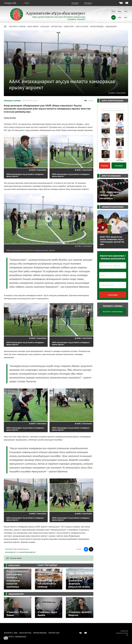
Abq (120, 17)
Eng (120, 11)
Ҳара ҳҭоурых (82, 26)
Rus (114, 11)
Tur (126, 11)
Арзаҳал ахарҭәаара (113, 311)
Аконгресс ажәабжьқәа (16, 637)
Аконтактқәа (25, 633)
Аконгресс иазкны (17, 26)
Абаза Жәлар (33, 26)
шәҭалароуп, (11, 552)
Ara (126, 17)
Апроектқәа (57, 26)
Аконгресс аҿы (11, 633)
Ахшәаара (113, 295)
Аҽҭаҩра (88, 3)
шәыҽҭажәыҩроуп (27, 552)
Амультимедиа (97, 26)
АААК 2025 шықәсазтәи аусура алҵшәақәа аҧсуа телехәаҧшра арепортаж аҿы (112, 240)
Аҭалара (75, 3)
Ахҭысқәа (45, 26)
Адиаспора (69, 26)
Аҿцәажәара (111, 26)
